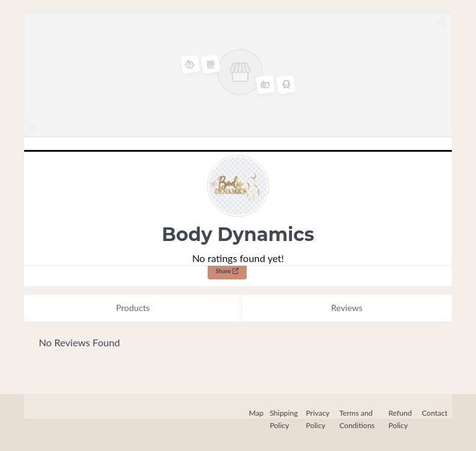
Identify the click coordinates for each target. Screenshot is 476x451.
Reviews (346, 308)
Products (133, 308)
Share (227, 271)
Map (257, 413)
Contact (434, 413)
